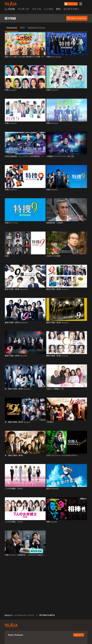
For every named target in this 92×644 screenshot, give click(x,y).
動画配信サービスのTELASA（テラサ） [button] (20, 615)
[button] (71, 4)
